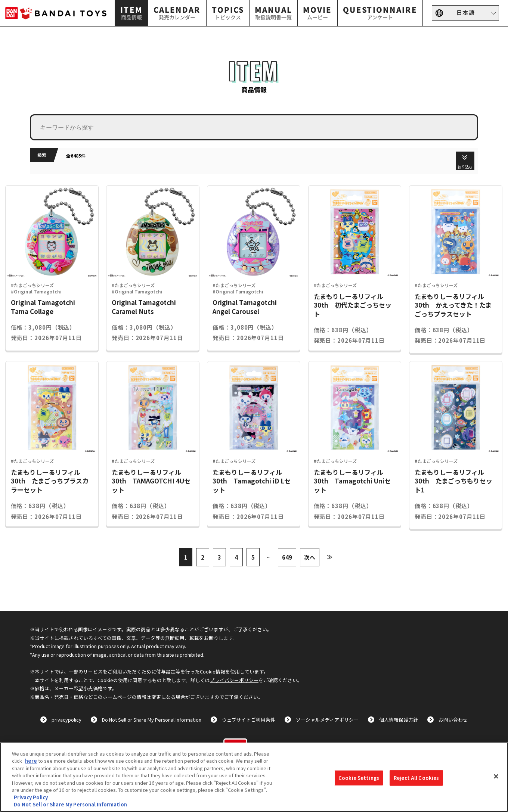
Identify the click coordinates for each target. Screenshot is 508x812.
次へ (310, 557)
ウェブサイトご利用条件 (249, 720)
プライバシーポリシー (234, 680)
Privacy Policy (31, 797)
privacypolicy (66, 720)
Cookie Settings (359, 778)
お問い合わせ (453, 720)
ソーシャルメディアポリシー (327, 720)
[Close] (496, 776)
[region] (254, 777)
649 (287, 557)
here (31, 761)
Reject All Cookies (416, 778)
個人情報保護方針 (399, 720)
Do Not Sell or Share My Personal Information (152, 720)
